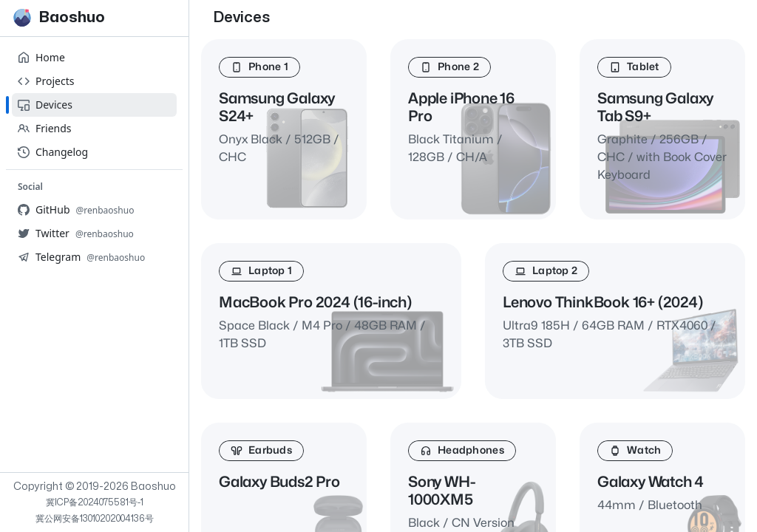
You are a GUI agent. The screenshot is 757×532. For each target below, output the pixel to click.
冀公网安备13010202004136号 (95, 519)
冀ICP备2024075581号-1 (95, 502)
